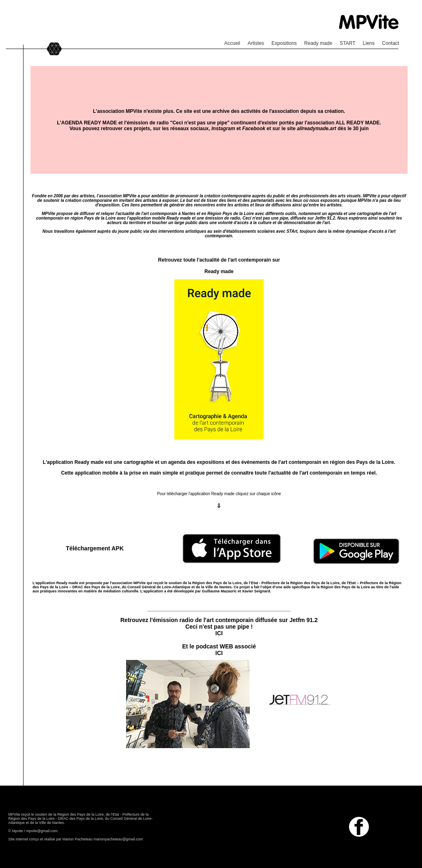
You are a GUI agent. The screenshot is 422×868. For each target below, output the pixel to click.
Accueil (232, 43)
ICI (219, 633)
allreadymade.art (316, 129)
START (347, 43)
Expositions (284, 43)
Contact (390, 43)
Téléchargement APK (95, 548)
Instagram (223, 129)
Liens (369, 43)
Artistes (256, 43)
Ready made (318, 43)
